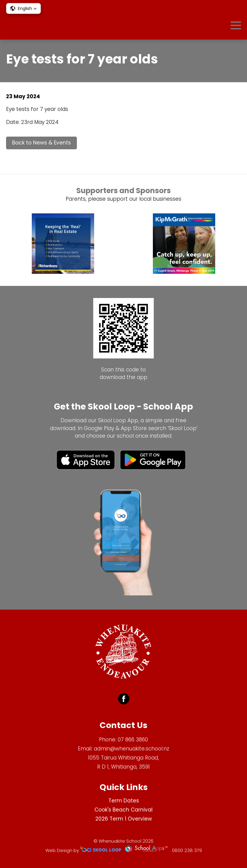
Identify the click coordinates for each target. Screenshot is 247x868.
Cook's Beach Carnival (123, 810)
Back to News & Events (41, 143)
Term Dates (124, 801)
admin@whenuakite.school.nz (132, 749)
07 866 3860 (133, 740)
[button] (23, 8)
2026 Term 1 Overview (124, 819)
